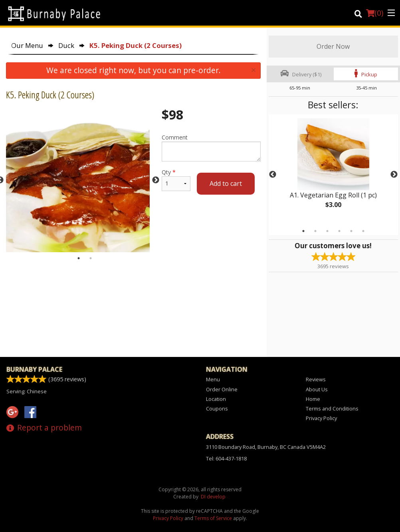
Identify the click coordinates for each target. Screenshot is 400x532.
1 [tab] (303, 231)
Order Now (333, 46)
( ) (375, 13)
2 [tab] (315, 231)
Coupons (217, 408)
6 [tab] (363, 231)
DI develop (213, 497)
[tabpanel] (333, 170)
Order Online (222, 389)
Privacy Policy (321, 418)
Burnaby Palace (34, 369)
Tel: (226, 458)
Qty (176, 180)
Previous (273, 175)
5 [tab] (351, 231)
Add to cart (226, 183)
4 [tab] (339, 231)
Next (394, 175)
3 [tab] (327, 231)
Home (313, 399)
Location (216, 399)
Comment (211, 147)
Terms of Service (213, 518)
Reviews (316, 379)
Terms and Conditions (332, 408)
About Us (317, 389)
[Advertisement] (133, 290)
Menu (213, 379)
